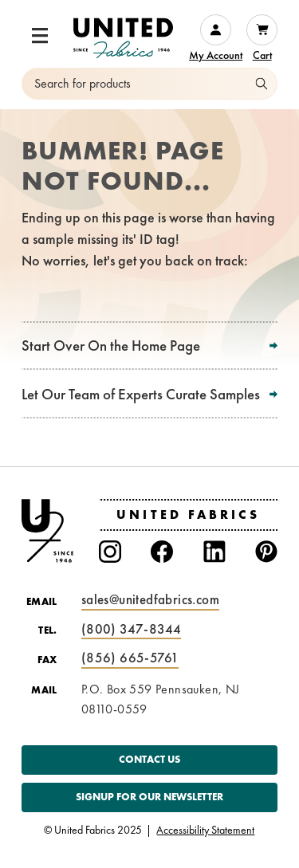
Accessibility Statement (205, 831)
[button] (40, 36)
